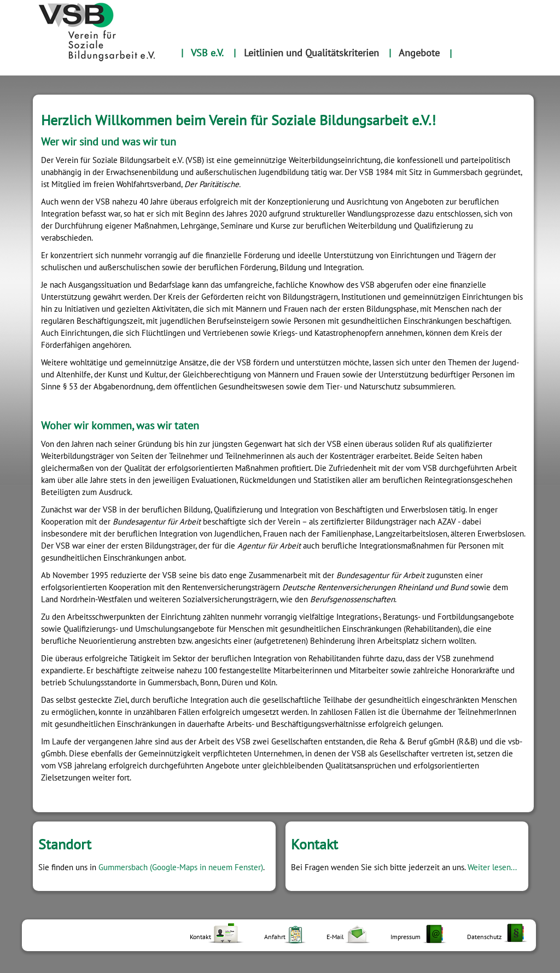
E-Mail (335, 937)
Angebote (419, 53)
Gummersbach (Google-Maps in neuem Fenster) (181, 867)
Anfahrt (275, 937)
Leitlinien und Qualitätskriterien (311, 53)
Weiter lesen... (492, 867)
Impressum (406, 937)
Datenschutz (484, 937)
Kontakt (200, 937)
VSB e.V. (207, 53)
